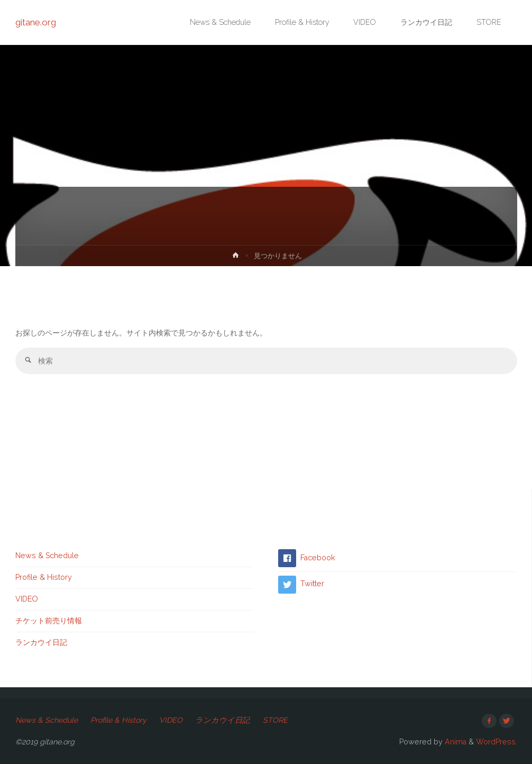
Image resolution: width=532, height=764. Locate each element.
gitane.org (36, 22)
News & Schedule (47, 556)
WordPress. (497, 742)
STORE (275, 720)
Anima (455, 742)
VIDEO (27, 599)
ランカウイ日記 (41, 642)
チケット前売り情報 (49, 621)
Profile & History (44, 577)
